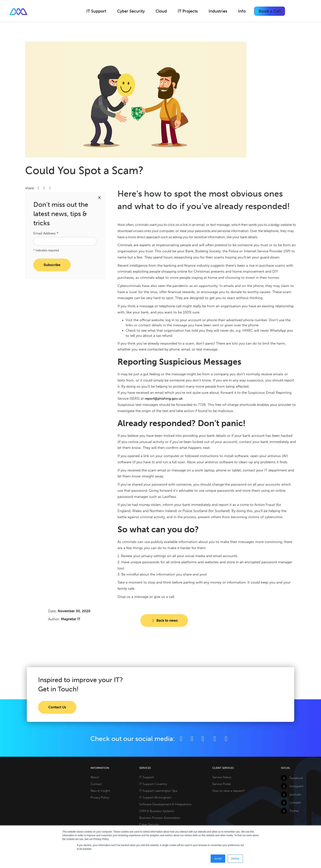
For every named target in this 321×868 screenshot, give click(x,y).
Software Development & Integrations (165, 804)
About (95, 777)
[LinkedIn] (203, 739)
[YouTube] (215, 739)
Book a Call (270, 11)
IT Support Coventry (153, 784)
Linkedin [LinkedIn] (291, 803)
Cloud (161, 11)
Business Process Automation (160, 818)
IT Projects (188, 11)
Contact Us (57, 707)
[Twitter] (192, 739)
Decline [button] (235, 859)
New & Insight (100, 791)
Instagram (292, 786)
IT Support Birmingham (155, 797)
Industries (218, 11)
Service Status (222, 777)
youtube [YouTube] (291, 794)
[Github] (226, 739)
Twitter (290, 811)
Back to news (164, 620)
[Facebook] (181, 739)
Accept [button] (218, 859)
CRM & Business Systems (157, 811)
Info (242, 11)
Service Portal (222, 784)
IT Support (96, 11)
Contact (96, 784)
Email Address (46, 233)
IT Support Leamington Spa (158, 791)
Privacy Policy (100, 797)
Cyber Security (131, 11)
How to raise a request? (229, 791)
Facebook (292, 778)
